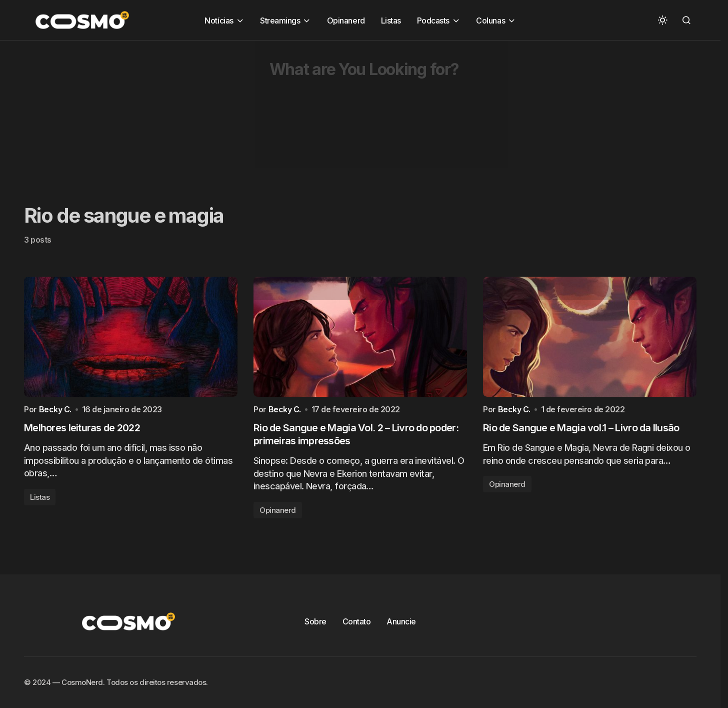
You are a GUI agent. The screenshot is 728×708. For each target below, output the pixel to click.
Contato (357, 621)
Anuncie (401, 621)
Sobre (315, 621)
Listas (40, 500)
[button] (662, 20)
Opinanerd (278, 513)
